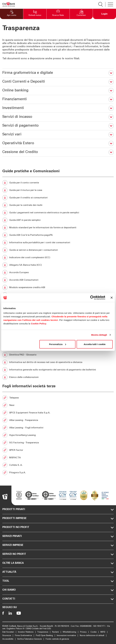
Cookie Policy (39, 323)
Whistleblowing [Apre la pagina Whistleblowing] (70, 632)
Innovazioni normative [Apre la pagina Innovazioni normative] (67, 636)
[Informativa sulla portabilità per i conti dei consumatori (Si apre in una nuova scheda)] (58, 243)
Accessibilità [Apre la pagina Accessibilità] (8, 639)
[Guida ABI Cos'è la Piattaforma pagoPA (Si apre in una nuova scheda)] (58, 235)
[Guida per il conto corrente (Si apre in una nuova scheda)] (58, 183)
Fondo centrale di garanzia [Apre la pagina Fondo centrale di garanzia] (57, 639)
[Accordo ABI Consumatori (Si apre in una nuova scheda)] (58, 280)
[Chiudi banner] (112, 298)
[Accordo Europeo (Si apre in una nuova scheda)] (58, 272)
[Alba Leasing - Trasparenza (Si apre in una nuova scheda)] (58, 420)
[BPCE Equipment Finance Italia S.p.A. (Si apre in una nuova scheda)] (58, 413)
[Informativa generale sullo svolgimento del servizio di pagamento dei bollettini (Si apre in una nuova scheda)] (58, 370)
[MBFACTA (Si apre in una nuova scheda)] (58, 458)
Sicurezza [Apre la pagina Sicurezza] (7, 636)
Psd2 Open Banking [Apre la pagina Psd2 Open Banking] (45, 636)
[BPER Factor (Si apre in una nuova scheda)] (58, 450)
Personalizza (58, 344)
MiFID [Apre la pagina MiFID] (103, 632)
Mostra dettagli (99, 335)
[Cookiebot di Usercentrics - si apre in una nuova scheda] (92, 298)
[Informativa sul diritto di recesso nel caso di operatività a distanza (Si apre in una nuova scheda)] (58, 362)
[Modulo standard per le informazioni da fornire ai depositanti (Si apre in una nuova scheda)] (58, 228)
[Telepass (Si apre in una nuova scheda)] (58, 398)
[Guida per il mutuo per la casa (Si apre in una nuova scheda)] (58, 190)
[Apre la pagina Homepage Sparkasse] (9, 4)
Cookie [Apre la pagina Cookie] (94, 632)
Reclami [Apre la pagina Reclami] (56, 632)
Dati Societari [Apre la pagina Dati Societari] (8, 632)
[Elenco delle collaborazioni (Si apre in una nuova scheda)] (58, 377)
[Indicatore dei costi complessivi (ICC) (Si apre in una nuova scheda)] (58, 258)
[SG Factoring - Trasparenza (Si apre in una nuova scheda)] (58, 443)
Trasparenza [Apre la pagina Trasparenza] (43, 632)
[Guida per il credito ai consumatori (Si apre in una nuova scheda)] (58, 198)
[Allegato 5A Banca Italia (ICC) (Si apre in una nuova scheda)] (58, 265)
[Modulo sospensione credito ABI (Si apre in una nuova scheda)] (58, 287)
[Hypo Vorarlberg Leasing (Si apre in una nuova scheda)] (58, 435)
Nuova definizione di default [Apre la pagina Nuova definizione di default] (92, 636)
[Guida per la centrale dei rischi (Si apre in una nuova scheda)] (58, 205)
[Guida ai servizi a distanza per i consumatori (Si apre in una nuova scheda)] (58, 250)
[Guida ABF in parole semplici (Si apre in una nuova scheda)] (58, 220)
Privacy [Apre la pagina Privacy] (84, 632)
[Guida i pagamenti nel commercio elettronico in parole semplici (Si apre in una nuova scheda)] (58, 213)
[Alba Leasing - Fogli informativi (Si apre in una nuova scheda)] (58, 428)
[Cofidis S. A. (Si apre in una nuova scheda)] (58, 465)
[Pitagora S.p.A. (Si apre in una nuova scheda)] (58, 473)
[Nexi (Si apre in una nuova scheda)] (58, 405)
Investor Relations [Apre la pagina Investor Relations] (26, 632)
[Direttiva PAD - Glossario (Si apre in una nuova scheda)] (58, 355)
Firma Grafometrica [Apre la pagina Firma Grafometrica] (24, 636)
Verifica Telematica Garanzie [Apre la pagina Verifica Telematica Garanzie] (30, 639)
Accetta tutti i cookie (95, 344)
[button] (12, 14)
